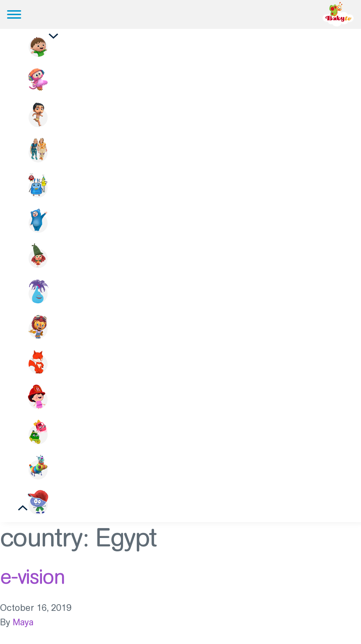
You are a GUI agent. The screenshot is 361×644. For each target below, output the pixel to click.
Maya (23, 622)
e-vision (32, 577)
